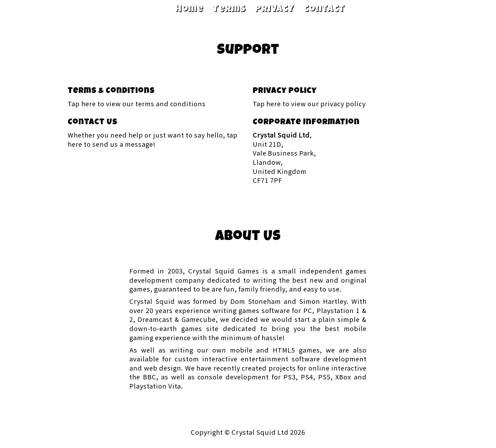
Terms (229, 9)
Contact (324, 9)
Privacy (274, 9)
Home (189, 9)
